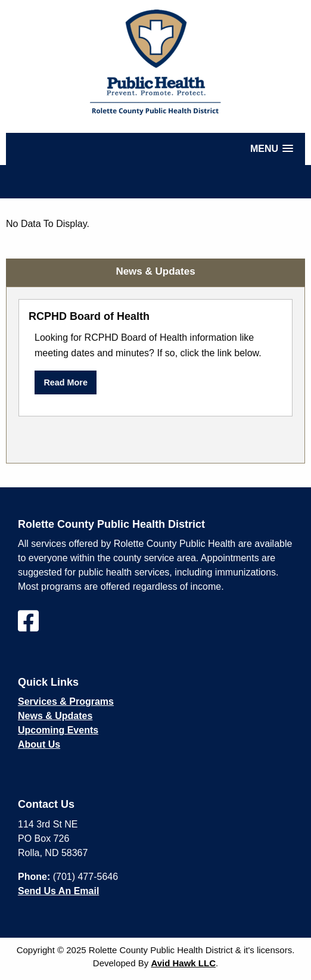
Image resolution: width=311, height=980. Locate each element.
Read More (66, 382)
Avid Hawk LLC (183, 963)
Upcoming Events (58, 730)
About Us (39, 744)
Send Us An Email (58, 891)
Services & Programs (66, 701)
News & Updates (55, 716)
